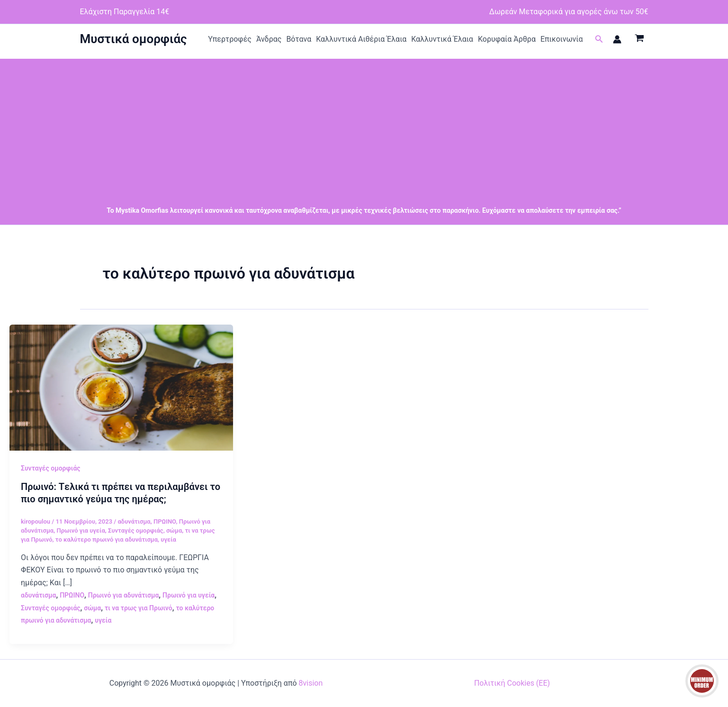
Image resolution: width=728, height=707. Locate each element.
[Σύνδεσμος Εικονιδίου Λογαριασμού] (617, 39)
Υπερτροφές (230, 39)
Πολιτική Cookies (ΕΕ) (512, 683)
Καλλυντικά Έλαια (442, 39)
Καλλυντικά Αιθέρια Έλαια (361, 39)
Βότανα (299, 39)
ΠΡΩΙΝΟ (165, 521)
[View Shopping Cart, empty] (640, 39)
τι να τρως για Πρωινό (139, 608)
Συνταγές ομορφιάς (51, 468)
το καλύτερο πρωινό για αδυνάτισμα (107, 539)
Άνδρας (269, 39)
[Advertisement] (364, 125)
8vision (311, 683)
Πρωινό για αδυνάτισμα (124, 595)
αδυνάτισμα (134, 521)
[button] (599, 39)
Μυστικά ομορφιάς (134, 39)
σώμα (174, 530)
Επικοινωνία (562, 39)
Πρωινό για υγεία (81, 530)
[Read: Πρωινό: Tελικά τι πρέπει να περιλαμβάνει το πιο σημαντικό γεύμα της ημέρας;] (121, 387)
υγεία (168, 539)
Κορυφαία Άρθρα (507, 39)
